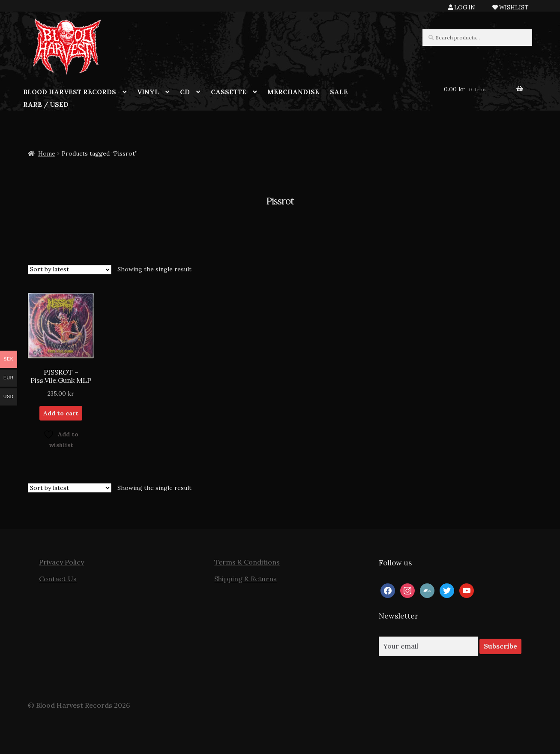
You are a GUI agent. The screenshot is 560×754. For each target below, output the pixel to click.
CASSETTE (229, 92)
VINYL (148, 92)
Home (47, 153)
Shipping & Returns (246, 579)
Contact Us (58, 579)
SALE (339, 92)
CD (185, 92)
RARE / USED (46, 104)
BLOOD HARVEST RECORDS (70, 92)
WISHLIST (511, 8)
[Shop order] (70, 270)
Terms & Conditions (247, 562)
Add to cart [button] (61, 413)
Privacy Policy (61, 562)
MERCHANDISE (293, 92)
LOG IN (462, 8)
